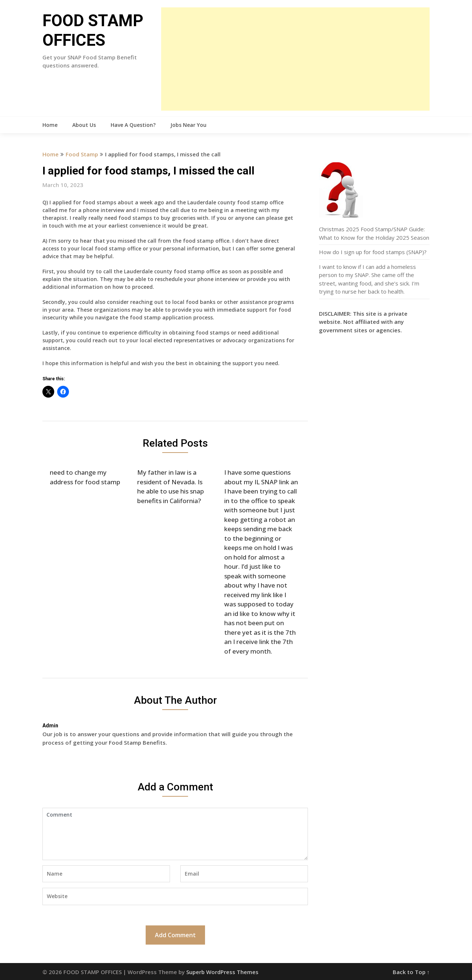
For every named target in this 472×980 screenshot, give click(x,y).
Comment (175, 834)
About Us (84, 125)
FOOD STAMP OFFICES (93, 30)
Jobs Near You (188, 125)
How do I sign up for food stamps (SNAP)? (373, 252)
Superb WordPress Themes (222, 972)
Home (50, 125)
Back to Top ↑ (411, 972)
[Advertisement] (295, 59)
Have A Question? (133, 125)
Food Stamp (82, 154)
